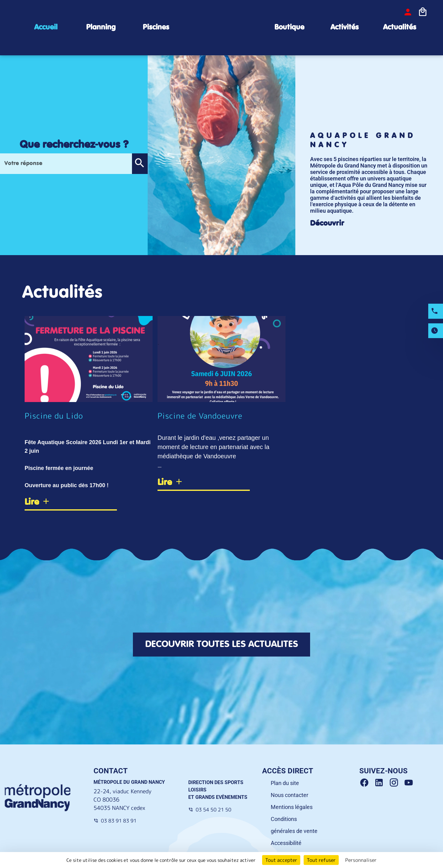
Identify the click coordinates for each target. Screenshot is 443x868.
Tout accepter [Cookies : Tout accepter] (281, 860)
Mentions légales (292, 808)
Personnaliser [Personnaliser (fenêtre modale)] (361, 860)
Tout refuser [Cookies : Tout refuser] (321, 860)
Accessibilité (286, 844)
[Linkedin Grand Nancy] (381, 784)
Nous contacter (289, 796)
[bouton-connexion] (408, 12)
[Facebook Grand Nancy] (367, 784)
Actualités (400, 28)
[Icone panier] (423, 12)
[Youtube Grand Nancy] (410, 784)
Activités (345, 28)
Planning (101, 28)
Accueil (46, 28)
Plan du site (285, 784)
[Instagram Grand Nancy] (396, 784)
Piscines (156, 28)
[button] (140, 164)
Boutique (289, 28)
